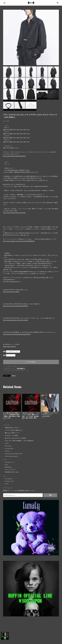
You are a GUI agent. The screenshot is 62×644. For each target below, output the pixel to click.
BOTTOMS (8, 446)
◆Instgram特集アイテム (12, 433)
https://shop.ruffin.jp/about (11, 292)
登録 (50, 495)
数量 (4, 355)
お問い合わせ (8, 467)
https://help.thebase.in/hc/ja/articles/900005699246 (19, 241)
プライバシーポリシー (11, 470)
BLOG (7, 465)
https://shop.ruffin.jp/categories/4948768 (15, 306)
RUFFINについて (10, 462)
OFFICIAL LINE (9, 481)
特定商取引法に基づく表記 (12, 472)
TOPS (7, 443)
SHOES (7, 451)
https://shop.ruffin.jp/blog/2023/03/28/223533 (17, 334)
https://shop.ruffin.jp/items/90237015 (14, 156)
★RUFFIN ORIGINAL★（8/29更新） (16, 438)
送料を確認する (21, 368)
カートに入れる (31, 362)
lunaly (7, 484)
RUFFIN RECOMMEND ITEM (14, 454)
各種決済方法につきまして (12, 428)
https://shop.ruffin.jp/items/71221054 (14, 213)
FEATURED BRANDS (11, 456)
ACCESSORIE (9, 449)
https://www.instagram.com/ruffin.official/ (16, 320)
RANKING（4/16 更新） (12, 436)
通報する (14, 376)
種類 (4, 352)
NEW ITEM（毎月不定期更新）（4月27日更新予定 (19, 441)
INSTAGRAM (9, 479)
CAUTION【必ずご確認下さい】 (14, 430)
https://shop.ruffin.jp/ (9, 347)
